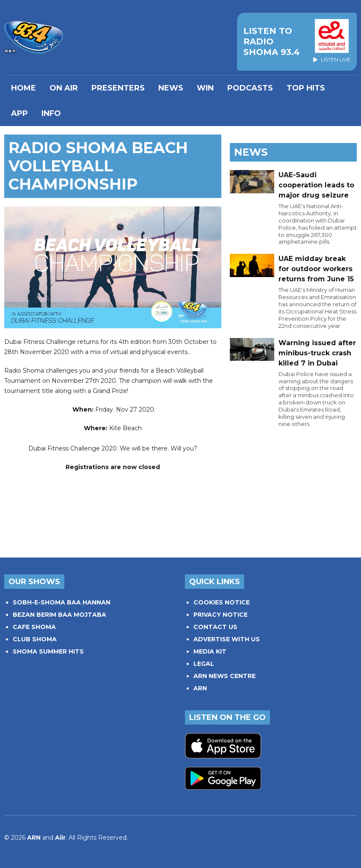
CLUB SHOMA (35, 639)
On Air (64, 88)
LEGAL (204, 664)
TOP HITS (306, 88)
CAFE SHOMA (34, 627)
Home (23, 88)
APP (19, 113)
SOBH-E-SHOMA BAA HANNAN (62, 602)
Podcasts (250, 88)
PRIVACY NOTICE (220, 615)
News (171, 88)
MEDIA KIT (210, 651)
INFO (51, 113)
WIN (205, 88)
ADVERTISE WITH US (227, 639)
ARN (200, 688)
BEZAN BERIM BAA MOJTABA (59, 615)
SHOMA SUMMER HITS (48, 651)
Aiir (60, 838)
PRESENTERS (118, 88)
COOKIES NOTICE (222, 602)
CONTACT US (215, 627)
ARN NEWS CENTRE (225, 676)
